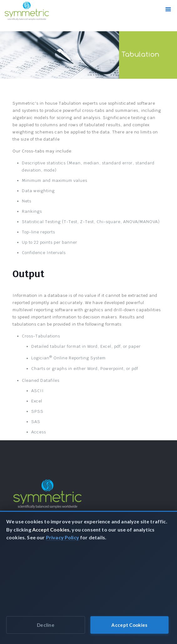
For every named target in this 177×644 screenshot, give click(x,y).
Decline (46, 625)
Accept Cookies (129, 625)
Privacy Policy (63, 537)
